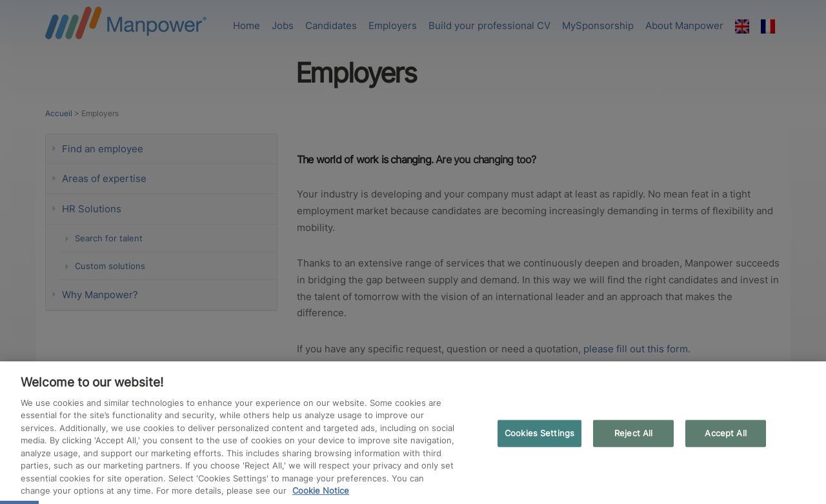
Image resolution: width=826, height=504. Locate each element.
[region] (413, 433)
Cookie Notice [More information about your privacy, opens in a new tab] (321, 490)
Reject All (633, 433)
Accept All (725, 433)
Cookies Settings (539, 433)
